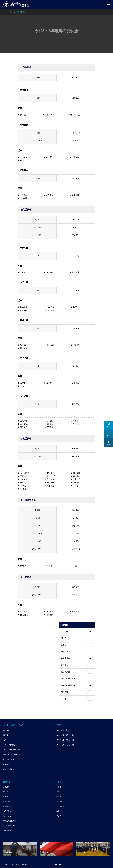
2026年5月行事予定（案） (66, 740)
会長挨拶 (6, 730)
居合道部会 (77, 692)
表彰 (58, 811)
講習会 (77, 645)
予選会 (59, 787)
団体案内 (6, 764)
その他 (77, 699)
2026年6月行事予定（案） (66, 745)
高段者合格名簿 (9, 759)
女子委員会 (77, 672)
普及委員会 (77, 665)
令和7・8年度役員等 (10, 745)
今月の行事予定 (62, 730)
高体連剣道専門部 (77, 685)
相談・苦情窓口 (9, 769)
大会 (58, 792)
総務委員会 (77, 652)
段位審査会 (60, 801)
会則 (5, 740)
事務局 (6, 735)
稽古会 (77, 638)
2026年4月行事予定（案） (66, 735)
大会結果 (77, 632)
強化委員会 (77, 658)
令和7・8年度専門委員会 (12, 750)
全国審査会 (60, 806)
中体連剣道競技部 (77, 679)
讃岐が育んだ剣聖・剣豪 (12, 755)
